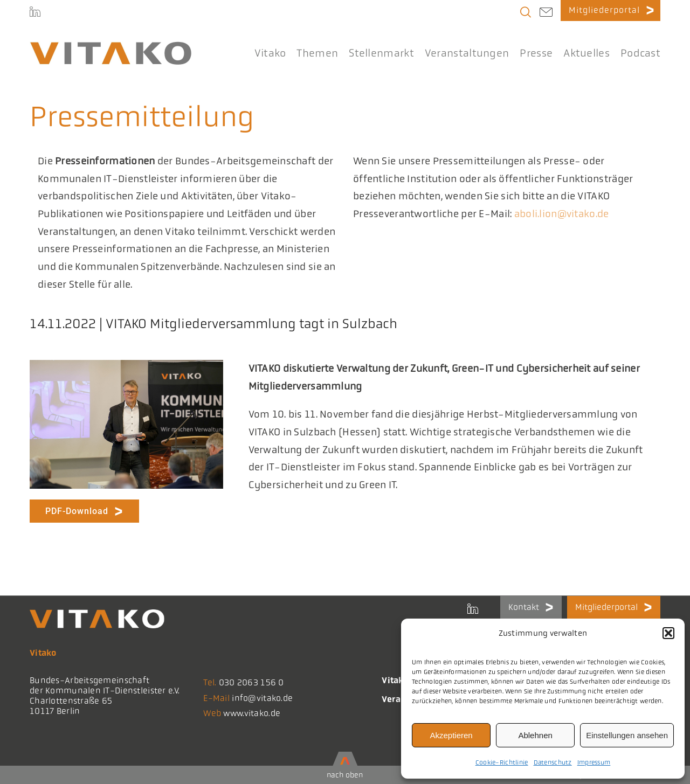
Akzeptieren (451, 735)
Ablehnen (535, 735)
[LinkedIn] (35, 13)
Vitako (395, 680)
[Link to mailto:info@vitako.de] (546, 13)
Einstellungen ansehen (627, 735)
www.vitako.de (252, 713)
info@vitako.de (262, 698)
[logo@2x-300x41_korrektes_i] (111, 46)
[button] (668, 633)
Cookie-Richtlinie (502, 762)
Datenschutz (553, 762)
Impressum (594, 762)
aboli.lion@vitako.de (562, 214)
